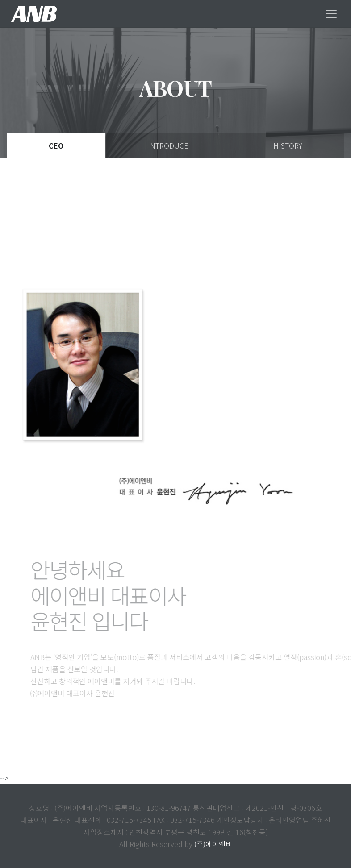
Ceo (56, 145)
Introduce (168, 145)
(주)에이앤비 (213, 844)
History (288, 145)
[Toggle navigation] (331, 14)
